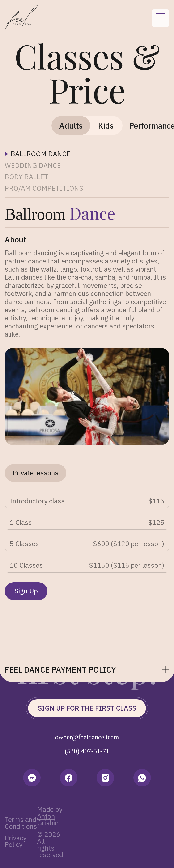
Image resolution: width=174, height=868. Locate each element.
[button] (87, 670)
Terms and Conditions (21, 823)
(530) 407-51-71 (87, 751)
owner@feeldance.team (87, 737)
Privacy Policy (16, 841)
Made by (50, 816)
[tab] (71, 125)
